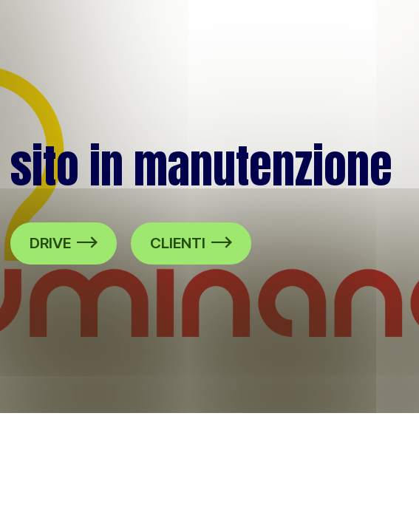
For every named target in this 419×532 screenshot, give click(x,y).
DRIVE (64, 243)
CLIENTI (191, 243)
